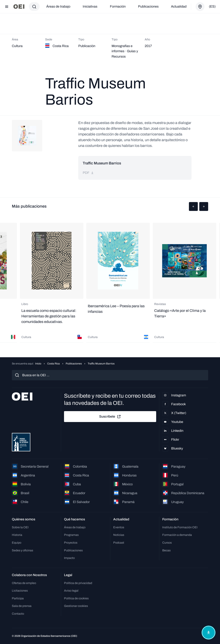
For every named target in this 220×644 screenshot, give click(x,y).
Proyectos (71, 543)
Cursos (167, 543)
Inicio (38, 364)
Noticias (119, 535)
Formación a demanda (177, 535)
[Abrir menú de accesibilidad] (209, 633)
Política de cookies (76, 598)
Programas (71, 535)
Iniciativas (90, 6)
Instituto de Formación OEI (180, 527)
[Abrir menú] (7, 7)
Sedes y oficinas (22, 550)
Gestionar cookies (76, 606)
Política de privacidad (78, 583)
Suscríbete (110, 417)
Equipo (17, 543)
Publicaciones (148, 6)
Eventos (119, 527)
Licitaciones (20, 591)
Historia (17, 535)
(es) (212, 6)
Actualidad (179, 6)
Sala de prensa (22, 606)
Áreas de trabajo (58, 6)
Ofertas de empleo (24, 583)
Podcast (119, 543)
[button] (193, 206)
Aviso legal (71, 591)
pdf (88, 173)
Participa (18, 598)
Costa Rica (53, 364)
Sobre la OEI (20, 527)
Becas (166, 550)
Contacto (18, 614)
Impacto (69, 558)
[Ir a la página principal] (19, 7)
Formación (118, 6)
